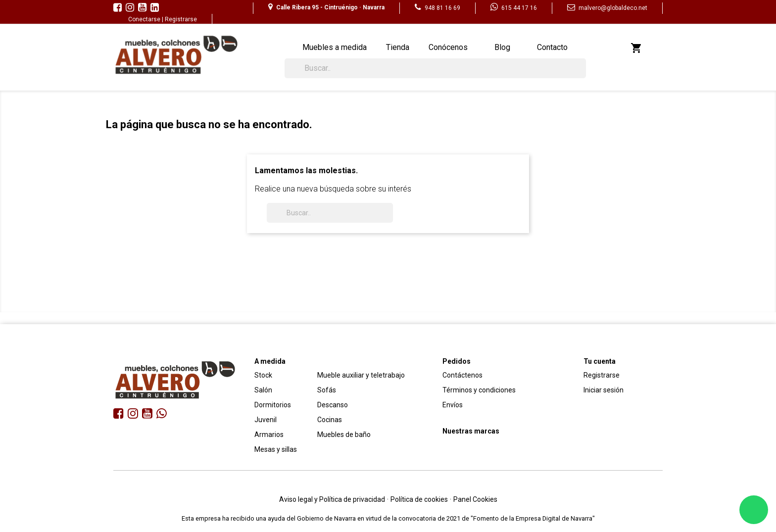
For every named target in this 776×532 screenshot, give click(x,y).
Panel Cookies (475, 499)
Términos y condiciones (479, 390)
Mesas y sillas (276, 449)
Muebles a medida (335, 47)
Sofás (327, 390)
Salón (263, 390)
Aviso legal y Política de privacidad (332, 499)
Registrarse (181, 19)
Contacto (552, 47)
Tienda (398, 47)
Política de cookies (419, 499)
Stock (263, 375)
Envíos (453, 405)
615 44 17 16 (514, 8)
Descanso (333, 405)
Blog (502, 47)
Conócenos (448, 47)
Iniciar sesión (604, 390)
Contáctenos (462, 375)
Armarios (269, 435)
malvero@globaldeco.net (607, 8)
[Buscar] (435, 68)
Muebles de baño (344, 435)
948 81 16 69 (437, 8)
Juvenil (266, 420)
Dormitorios (273, 405)
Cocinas (330, 420)
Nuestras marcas (471, 431)
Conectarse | (146, 19)
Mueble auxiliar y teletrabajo (361, 375)
